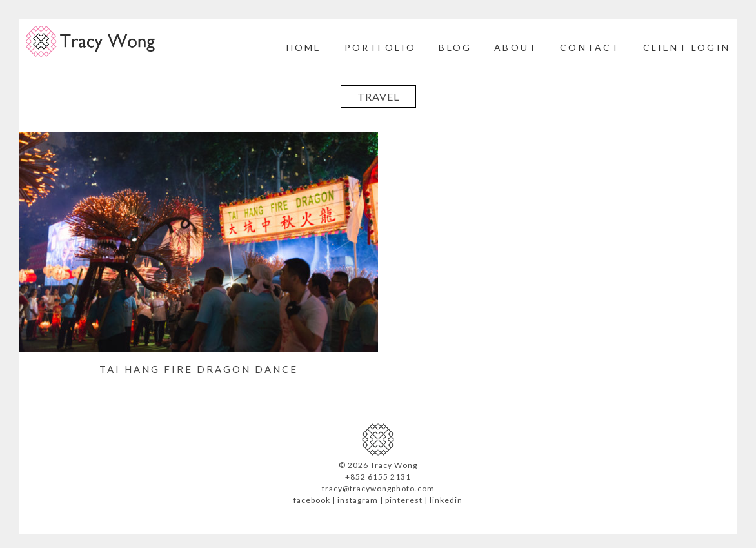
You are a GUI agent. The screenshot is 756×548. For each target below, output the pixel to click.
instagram (358, 500)
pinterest (404, 500)
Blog (455, 47)
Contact (590, 47)
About (516, 47)
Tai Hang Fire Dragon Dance (199, 369)
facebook (312, 500)
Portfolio (381, 47)
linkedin (446, 500)
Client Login (687, 47)
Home (304, 47)
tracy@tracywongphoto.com (378, 488)
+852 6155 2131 (378, 477)
